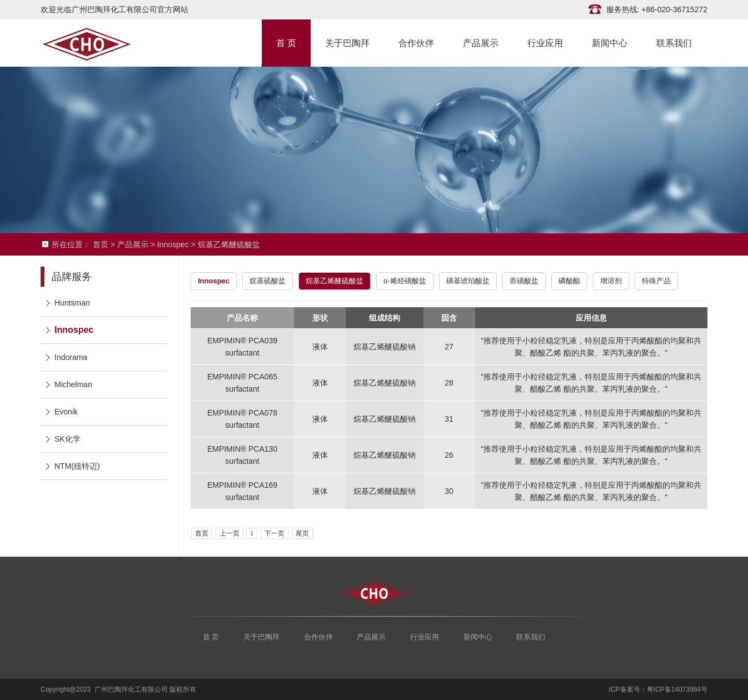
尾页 (302, 533)
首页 (101, 244)
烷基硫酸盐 (268, 281)
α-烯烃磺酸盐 (405, 281)
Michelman (73, 384)
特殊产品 (656, 281)
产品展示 (481, 42)
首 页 (286, 42)
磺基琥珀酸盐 (468, 281)
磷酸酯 (569, 281)
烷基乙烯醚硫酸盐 (229, 244)
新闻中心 (610, 42)
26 (449, 455)
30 (449, 491)
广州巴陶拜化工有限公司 (96, 43)
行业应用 (545, 42)
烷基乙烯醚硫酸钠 (385, 347)
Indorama (71, 357)
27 (449, 347)
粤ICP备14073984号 (677, 689)
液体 (320, 347)
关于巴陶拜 (347, 42)
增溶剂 (611, 281)
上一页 (230, 533)
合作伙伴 (416, 42)
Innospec (173, 244)
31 (449, 419)
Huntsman (72, 303)
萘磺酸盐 (524, 281)
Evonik (66, 412)
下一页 (275, 533)
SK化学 (68, 439)
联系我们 (674, 42)
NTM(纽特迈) (77, 466)
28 (449, 383)
